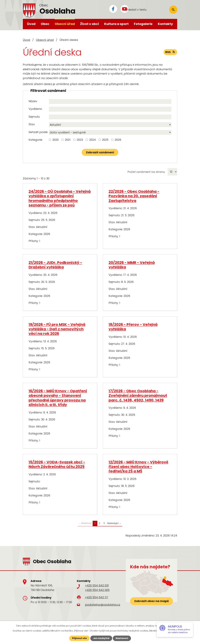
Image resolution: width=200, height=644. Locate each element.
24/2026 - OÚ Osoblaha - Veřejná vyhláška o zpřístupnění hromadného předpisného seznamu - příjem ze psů (60, 198)
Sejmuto (34, 117)
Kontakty (165, 24)
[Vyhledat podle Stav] (110, 125)
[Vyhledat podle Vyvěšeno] (110, 109)
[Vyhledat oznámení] (100, 152)
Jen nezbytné (101, 638)
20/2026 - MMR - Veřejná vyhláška (132, 265)
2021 (68, 140)
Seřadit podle (38, 132)
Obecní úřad (65, 24)
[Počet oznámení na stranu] (172, 172)
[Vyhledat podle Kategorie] (50, 140)
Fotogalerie (143, 24)
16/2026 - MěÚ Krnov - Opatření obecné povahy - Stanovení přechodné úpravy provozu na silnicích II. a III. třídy (58, 398)
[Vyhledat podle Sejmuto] (110, 117)
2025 (105, 140)
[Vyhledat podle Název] (110, 102)
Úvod (31, 24)
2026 (118, 140)
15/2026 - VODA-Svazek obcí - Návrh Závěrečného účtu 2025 (57, 464)
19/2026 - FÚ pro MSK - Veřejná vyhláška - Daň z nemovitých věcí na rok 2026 (57, 329)
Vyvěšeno (35, 109)
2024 (92, 140)
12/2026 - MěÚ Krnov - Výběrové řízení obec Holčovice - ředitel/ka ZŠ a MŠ (138, 467)
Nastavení (122, 638)
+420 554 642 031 (97, 585)
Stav (32, 124)
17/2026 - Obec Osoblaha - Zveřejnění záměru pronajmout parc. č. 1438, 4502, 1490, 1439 (138, 395)
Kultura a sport (116, 24)
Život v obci (90, 24)
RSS (170, 52)
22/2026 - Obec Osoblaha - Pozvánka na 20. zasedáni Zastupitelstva (134, 196)
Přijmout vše (79, 638)
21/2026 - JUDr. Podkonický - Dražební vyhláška (55, 265)
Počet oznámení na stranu (146, 172)
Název (33, 101)
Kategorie (35, 140)
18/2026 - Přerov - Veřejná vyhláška (133, 327)
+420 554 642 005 (97, 590)
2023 (80, 140)
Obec (45, 24)
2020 (55, 140)
